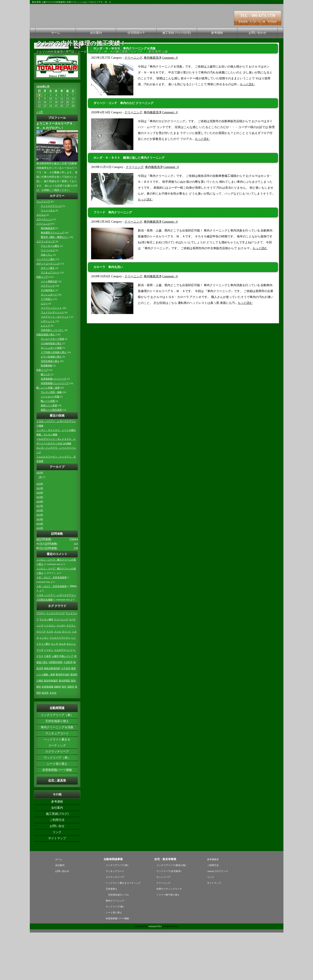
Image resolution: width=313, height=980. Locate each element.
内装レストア (66, 704)
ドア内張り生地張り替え (54, 400)
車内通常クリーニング (52, 280)
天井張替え (111, 936)
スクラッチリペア (46, 289)
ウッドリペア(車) (115, 954)
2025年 (40, 520)
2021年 (40, 536)
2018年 (40, 549)
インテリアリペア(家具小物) (171, 913)
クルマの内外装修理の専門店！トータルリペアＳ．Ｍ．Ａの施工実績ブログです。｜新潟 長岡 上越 (102, 52)
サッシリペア (163, 925)
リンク (57, 880)
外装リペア (42, 418)
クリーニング (133, 105)
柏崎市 (58, 734)
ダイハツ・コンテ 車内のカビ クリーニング (123, 151)
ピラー (44, 351)
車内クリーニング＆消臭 (57, 775)
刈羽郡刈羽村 (56, 710)
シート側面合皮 (49, 329)
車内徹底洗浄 (153, 105)
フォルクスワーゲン (60, 685)
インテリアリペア (56, 661)
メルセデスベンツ (63, 698)
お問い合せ (57, 874)
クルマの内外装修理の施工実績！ (81, 43)
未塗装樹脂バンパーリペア (55, 431)
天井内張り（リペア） (52, 378)
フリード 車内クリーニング (113, 260)
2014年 (40, 567)
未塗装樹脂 (47, 734)
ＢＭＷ (53, 740)
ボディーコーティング (48, 311)
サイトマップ (57, 886)
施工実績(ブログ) (57, 861)
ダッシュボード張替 (51, 395)
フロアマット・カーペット (55, 364)
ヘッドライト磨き (46, 307)
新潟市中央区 (63, 722)
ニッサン (44, 685)
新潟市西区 (65, 728)
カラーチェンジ (44, 267)
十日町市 (68, 710)
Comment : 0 (170, 105)
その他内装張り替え (51, 391)
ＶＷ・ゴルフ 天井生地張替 (51, 625)
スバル (58, 679)
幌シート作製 (48, 449)
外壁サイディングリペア (169, 936)
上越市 (55, 704)
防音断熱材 (47, 413)
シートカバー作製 (50, 444)
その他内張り (48, 338)
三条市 (47, 704)
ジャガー (61, 673)
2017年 (40, 553)
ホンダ (54, 691)
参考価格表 (213, 907)
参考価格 (217, 33)
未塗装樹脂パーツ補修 (57, 817)
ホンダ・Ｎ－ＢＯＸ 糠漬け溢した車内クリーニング (129, 205)
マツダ (40, 698)
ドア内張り (47, 347)
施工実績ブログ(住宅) (177, 33)
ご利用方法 (57, 867)
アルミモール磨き (50, 293)
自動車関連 (57, 755)
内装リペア (42, 324)
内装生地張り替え (46, 382)
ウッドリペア (43, 249)
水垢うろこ (47, 302)
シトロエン (50, 673)
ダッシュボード (49, 342)
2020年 (40, 540)
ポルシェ (71, 691)
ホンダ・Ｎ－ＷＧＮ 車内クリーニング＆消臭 (124, 96)
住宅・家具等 (57, 828)
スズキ (50, 679)
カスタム (41, 262)
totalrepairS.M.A (155, 974)
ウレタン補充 (46, 667)
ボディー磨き (48, 316)
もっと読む (247, 132)
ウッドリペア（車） (57, 805)
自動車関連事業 (113, 907)
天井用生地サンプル (118, 942)
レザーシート (48, 369)
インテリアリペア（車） (57, 763)
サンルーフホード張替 (52, 386)
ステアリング (48, 333)
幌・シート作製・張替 (48, 435)
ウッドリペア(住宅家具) (169, 919)
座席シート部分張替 (51, 457)
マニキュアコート (50, 320)
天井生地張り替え (50, 409)
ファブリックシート (51, 355)
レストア (45, 373)
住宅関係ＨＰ (136, 33)
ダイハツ (66, 679)
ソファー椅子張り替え (168, 942)
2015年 (40, 562)
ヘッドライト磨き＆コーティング (57, 790)
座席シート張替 (49, 453)
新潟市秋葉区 (51, 728)
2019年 (40, 545)
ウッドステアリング (51, 254)
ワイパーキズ (48, 298)
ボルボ (62, 691)
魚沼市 (45, 740)
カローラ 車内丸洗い (108, 315)
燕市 (64, 734)
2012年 (40, 576)
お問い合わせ (257, 33)
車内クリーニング (115, 948)
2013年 (40, 571)
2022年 (40, 531)
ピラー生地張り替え (51, 404)
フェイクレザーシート (52, 360)
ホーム (56, 33)
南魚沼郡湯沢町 (52, 716)
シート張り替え (57, 811)
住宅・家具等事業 (165, 907)
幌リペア (45, 422)
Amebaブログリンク (217, 919)
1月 (40, 525)
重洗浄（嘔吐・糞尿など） (55, 285)
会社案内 (96, 33)
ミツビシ (49, 698)
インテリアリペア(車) (117, 913)
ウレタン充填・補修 (51, 440)
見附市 (71, 734)
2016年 (40, 558)
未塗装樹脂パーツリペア (54, 426)
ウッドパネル (48, 258)
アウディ (41, 661)
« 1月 (40, 160)
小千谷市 (66, 716)
